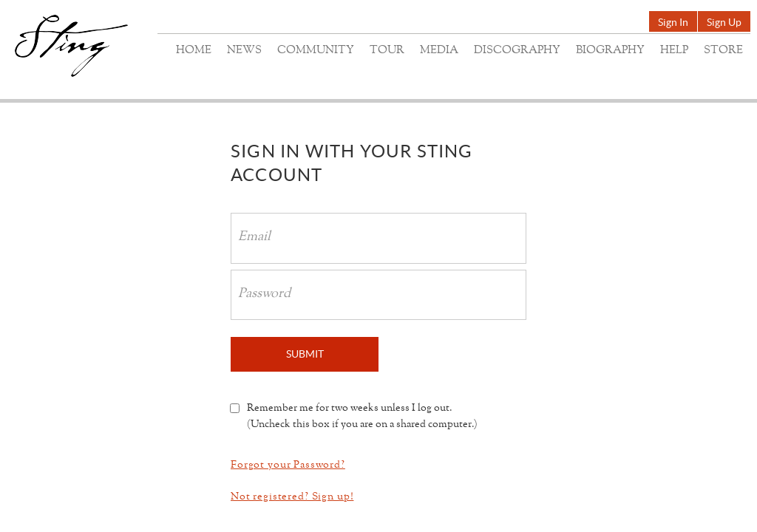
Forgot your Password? (288, 465)
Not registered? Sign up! (292, 497)
